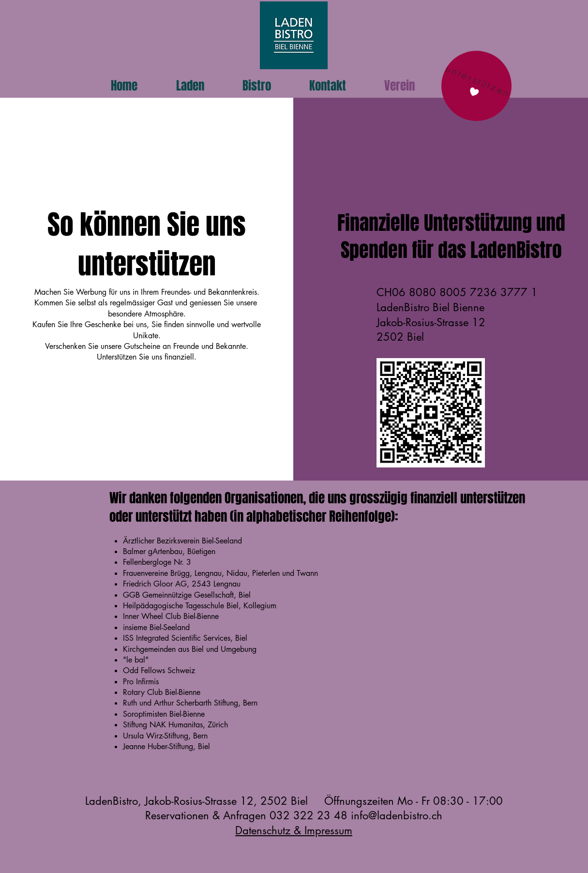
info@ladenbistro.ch (397, 815)
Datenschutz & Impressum (294, 830)
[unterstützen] (476, 86)
